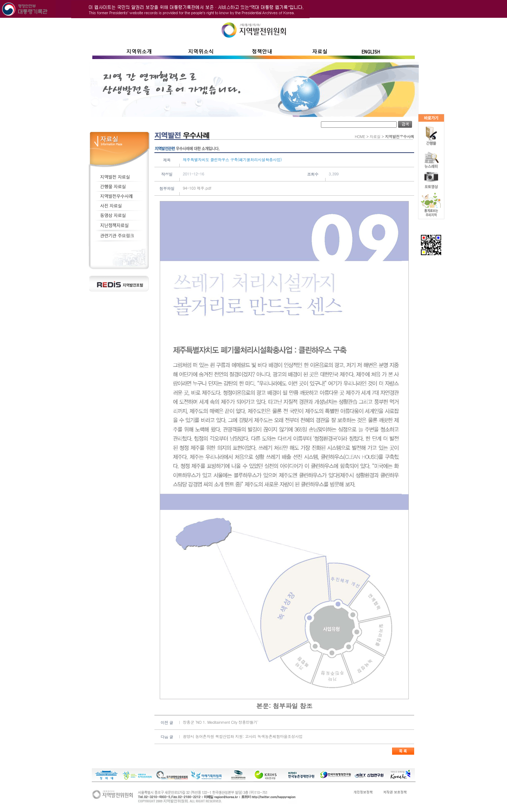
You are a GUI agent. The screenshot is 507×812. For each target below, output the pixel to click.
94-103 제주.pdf (197, 188)
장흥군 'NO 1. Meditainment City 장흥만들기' (221, 722)
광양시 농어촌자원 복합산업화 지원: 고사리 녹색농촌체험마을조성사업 (243, 736)
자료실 (375, 136)
